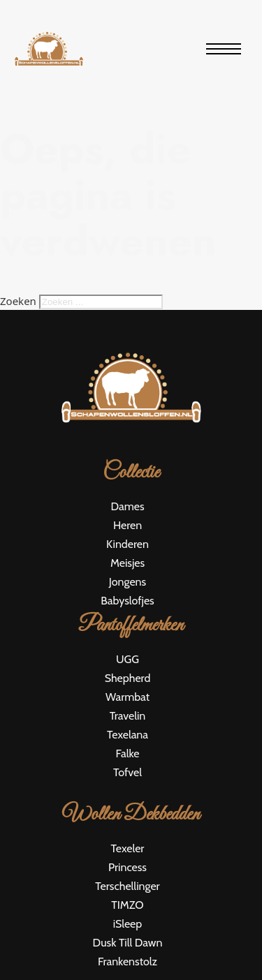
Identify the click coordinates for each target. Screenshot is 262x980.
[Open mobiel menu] (224, 49)
